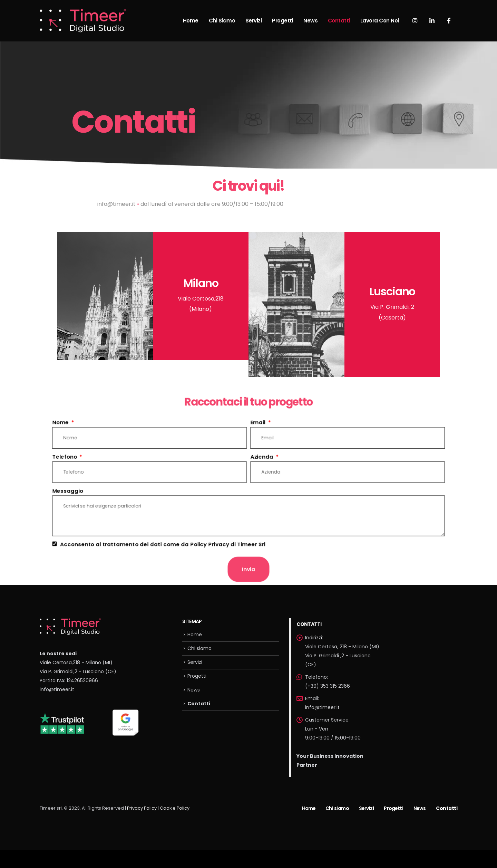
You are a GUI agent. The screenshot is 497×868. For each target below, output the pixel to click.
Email (259, 420)
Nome (56, 420)
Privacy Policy (142, 808)
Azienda (263, 455)
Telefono (60, 455)
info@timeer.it (57, 689)
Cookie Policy (175, 808)
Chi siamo (222, 21)
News (310, 21)
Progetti (282, 21)
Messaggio (62, 490)
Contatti (339, 21)
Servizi (254, 21)
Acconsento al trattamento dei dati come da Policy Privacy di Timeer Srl (160, 546)
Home (191, 21)
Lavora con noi (380, 21)
